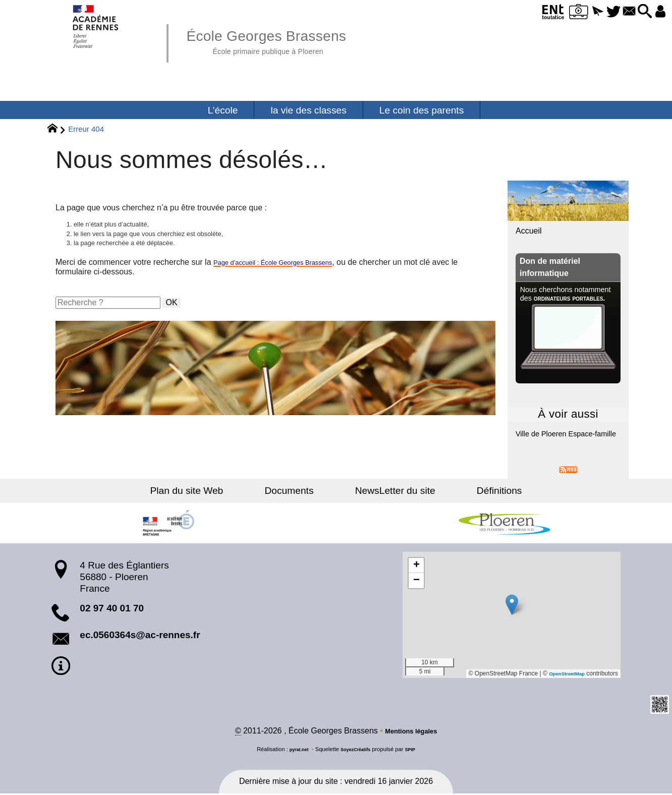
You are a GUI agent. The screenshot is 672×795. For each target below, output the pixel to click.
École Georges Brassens (286, 40)
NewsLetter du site (385, 491)
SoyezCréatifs (357, 751)
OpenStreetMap (562, 673)
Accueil (529, 231)
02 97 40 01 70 (112, 608)
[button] (574, 12)
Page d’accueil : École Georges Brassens (288, 269)
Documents (299, 491)
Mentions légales (411, 733)
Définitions (470, 491)
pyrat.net (294, 751)
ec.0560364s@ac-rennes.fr (140, 635)
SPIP (416, 751)
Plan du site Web (216, 491)
